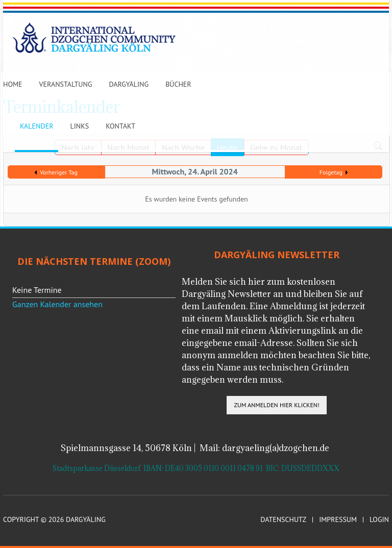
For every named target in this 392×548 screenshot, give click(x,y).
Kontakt (120, 126)
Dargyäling (129, 84)
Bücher (178, 84)
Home (13, 84)
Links (79, 126)
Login (379, 520)
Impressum (338, 520)
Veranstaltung (66, 84)
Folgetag (331, 172)
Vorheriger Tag (59, 172)
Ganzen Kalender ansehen (57, 304)
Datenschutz (283, 520)
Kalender (36, 126)
